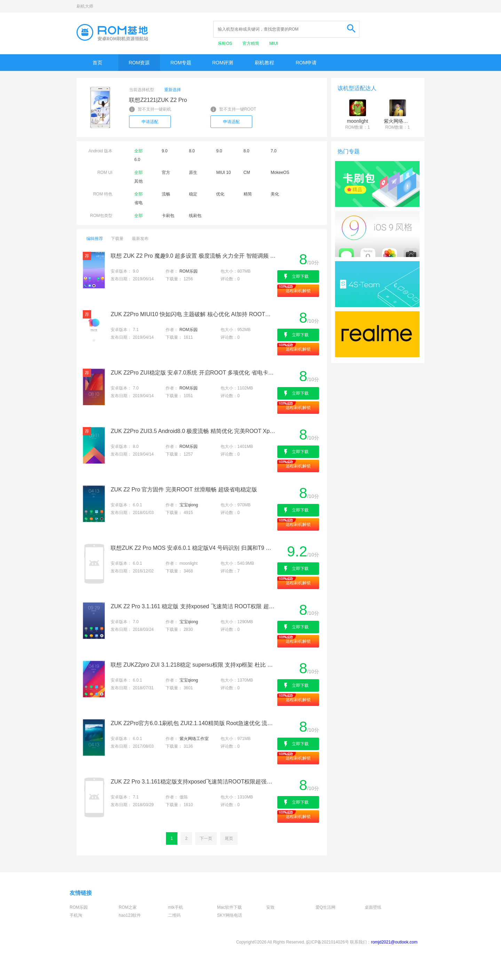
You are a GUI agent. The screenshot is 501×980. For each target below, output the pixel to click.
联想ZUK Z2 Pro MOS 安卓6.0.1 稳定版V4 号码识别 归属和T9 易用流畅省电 (193, 548)
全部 (138, 151)
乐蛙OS (226, 43)
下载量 (117, 239)
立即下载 (300, 276)
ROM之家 (128, 907)
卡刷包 (168, 216)
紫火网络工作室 (194, 739)
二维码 (174, 915)
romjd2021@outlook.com (394, 942)
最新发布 (140, 239)
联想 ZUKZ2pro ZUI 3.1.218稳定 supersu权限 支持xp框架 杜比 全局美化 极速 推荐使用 (193, 665)
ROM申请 (306, 63)
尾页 (229, 838)
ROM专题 (181, 63)
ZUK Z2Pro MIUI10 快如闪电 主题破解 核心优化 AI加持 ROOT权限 (193, 314)
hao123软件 (130, 915)
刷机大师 (85, 6)
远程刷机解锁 (298, 291)
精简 (248, 194)
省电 (138, 203)
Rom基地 (112, 32)
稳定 (193, 194)
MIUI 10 (223, 172)
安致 (270, 907)
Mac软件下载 (229, 907)
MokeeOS (280, 172)
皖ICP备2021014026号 (328, 942)
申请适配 (150, 122)
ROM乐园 (189, 271)
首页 (97, 63)
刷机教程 (264, 63)
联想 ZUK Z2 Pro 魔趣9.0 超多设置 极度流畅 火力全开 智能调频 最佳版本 (193, 256)
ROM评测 (223, 63)
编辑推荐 (95, 239)
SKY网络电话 (230, 915)
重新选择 (173, 90)
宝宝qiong (189, 505)
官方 (166, 172)
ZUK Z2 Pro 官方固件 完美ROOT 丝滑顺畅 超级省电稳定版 (184, 489)
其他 (138, 181)
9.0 (165, 151)
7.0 (274, 151)
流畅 (166, 194)
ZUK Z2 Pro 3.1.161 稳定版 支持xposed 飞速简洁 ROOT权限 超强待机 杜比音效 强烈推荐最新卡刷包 (193, 606)
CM (247, 172)
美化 (275, 194)
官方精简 (251, 43)
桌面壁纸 (373, 907)
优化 (220, 194)
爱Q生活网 (325, 907)
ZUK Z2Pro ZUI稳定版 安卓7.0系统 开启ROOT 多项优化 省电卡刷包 (193, 373)
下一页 (206, 838)
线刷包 (195, 216)
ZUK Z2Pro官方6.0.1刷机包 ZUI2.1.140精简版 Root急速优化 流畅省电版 (193, 723)
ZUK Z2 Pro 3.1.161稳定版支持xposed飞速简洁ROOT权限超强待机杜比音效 (193, 782)
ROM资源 (139, 63)
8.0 (192, 151)
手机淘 (76, 915)
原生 (193, 172)
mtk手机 (176, 907)
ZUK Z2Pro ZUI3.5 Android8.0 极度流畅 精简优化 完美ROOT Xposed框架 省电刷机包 (193, 431)
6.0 (137, 160)
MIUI (274, 43)
